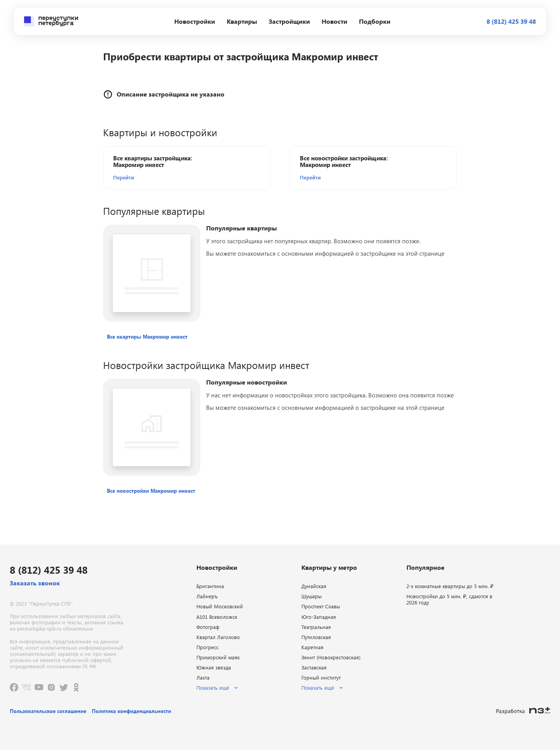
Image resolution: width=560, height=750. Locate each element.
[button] (158, 177)
